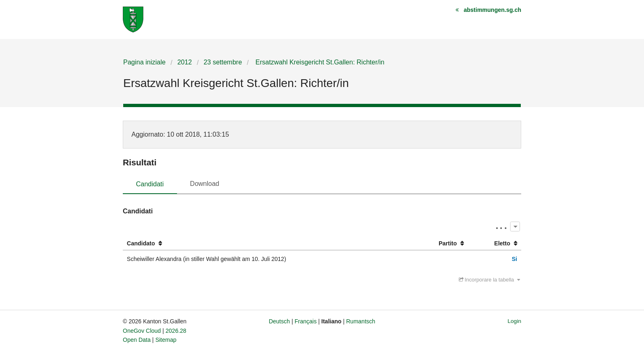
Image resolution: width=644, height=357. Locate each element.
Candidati (150, 184)
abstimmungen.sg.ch (492, 10)
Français (306, 321)
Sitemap (166, 340)
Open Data (137, 340)
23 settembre (223, 62)
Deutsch (279, 321)
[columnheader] (267, 244)
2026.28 (176, 331)
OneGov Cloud (142, 331)
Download (205, 184)
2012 (185, 62)
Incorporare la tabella (490, 280)
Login (514, 321)
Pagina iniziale (144, 62)
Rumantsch (361, 321)
